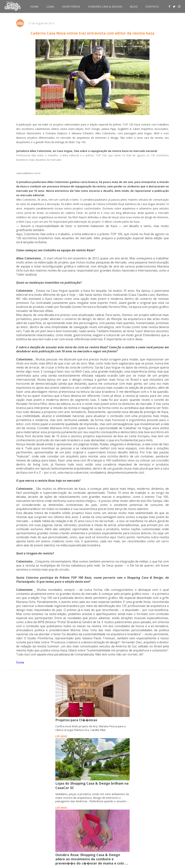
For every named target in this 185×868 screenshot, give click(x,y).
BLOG (134, 6)
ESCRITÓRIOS (71, 6)
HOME (34, 6)
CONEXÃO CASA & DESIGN (105, 6)
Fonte (20, 662)
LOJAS (50, 6)
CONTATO (152, 6)
